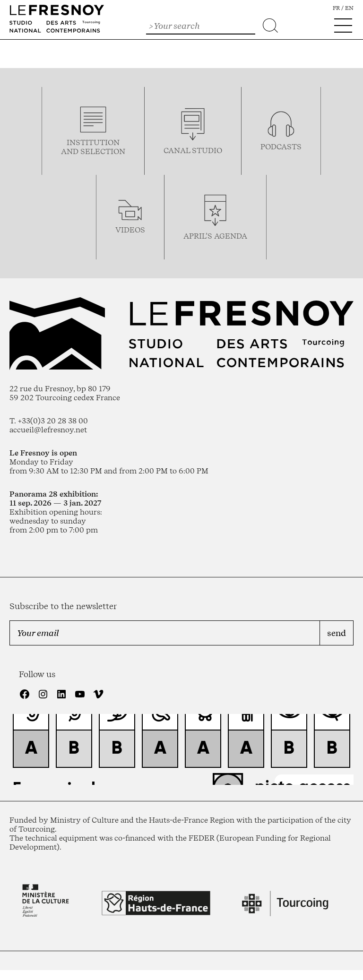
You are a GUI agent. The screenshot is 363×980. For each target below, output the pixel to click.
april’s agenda (215, 236)
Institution (93, 142)
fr (336, 8)
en (349, 8)
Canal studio (193, 150)
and (71, 151)
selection (103, 151)
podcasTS (281, 147)
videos (130, 230)
